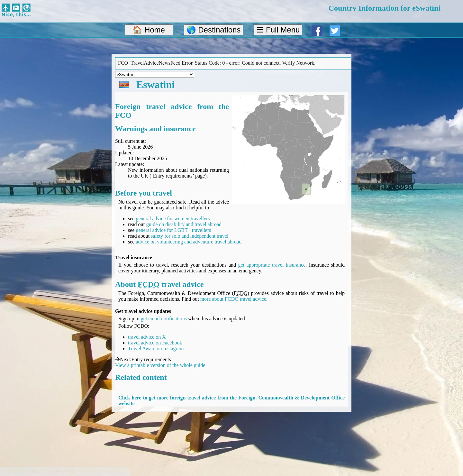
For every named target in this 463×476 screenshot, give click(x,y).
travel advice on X (147, 337)
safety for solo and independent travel (190, 236)
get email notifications (164, 319)
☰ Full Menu (278, 30)
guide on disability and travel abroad (184, 224)
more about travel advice (233, 299)
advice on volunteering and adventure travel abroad (189, 242)
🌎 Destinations (214, 30)
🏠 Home (149, 30)
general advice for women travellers (173, 219)
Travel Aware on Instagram (156, 348)
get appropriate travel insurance (272, 265)
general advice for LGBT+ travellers (173, 230)
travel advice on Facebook (155, 343)
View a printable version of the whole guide (160, 365)
